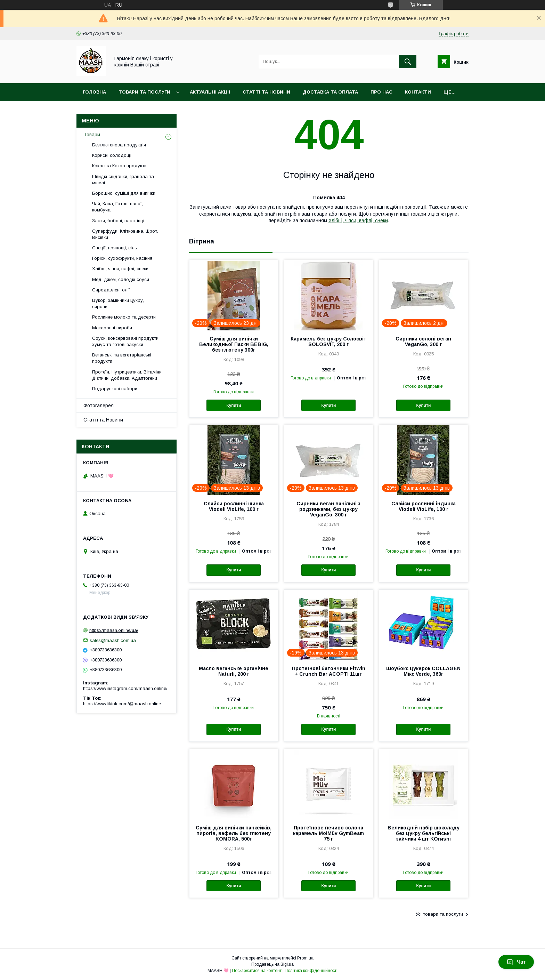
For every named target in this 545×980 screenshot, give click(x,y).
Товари (92, 135)
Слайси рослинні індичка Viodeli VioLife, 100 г (424, 506)
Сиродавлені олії (111, 290)
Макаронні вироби (112, 328)
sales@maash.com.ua (113, 640)
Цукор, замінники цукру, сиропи (118, 303)
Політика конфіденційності (311, 971)
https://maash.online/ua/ (114, 630)
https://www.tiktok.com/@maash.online (122, 704)
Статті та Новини (266, 92)
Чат (516, 962)
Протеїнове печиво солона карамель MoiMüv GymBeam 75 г (328, 833)
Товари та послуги (144, 92)
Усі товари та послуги (439, 914)
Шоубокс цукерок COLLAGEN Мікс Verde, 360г (423, 671)
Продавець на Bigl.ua (272, 964)
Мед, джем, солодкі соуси (121, 279)
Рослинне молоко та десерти (124, 317)
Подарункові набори (115, 389)
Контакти (418, 92)
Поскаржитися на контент (257, 971)
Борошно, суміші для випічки (124, 193)
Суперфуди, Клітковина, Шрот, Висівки (125, 234)
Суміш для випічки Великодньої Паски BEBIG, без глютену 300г (234, 344)
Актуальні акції (210, 92)
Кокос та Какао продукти (119, 166)
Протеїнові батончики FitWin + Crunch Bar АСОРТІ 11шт (329, 671)
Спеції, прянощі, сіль (115, 248)
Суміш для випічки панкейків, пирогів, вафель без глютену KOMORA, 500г (234, 833)
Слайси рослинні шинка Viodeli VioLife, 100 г (234, 506)
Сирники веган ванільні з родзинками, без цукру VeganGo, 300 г (328, 509)
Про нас (381, 92)
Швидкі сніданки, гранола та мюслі (123, 180)
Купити (234, 405)
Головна (94, 92)
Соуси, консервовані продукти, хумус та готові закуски (126, 341)
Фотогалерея (99, 405)
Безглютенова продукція (119, 145)
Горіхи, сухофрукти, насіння (122, 258)
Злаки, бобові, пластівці (118, 221)
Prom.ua (305, 958)
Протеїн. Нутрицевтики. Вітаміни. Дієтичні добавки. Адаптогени (127, 375)
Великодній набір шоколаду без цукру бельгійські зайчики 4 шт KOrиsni (424, 833)
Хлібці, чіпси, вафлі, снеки (358, 220)
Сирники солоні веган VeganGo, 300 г (423, 342)
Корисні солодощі (112, 155)
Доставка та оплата (330, 92)
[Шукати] (408, 62)
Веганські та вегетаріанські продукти (122, 358)
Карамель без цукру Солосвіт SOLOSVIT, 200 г (328, 342)
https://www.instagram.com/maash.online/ (125, 688)
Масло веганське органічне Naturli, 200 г (234, 671)
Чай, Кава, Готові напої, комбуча (117, 207)
